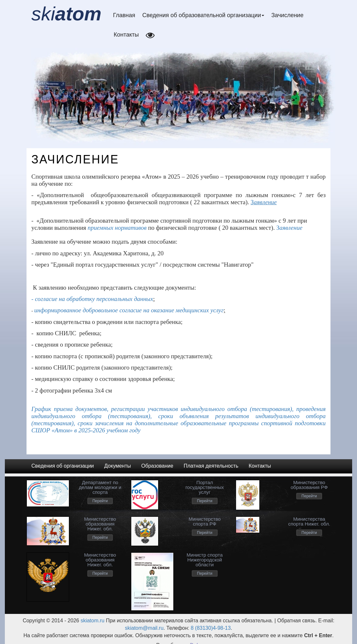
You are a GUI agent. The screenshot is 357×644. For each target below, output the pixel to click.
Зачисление (287, 15)
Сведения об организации (63, 466)
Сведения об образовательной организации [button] (203, 15)
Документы (117, 466)
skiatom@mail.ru (144, 628)
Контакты (126, 35)
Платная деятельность (211, 466)
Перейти (100, 501)
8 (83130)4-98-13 (211, 628)
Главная (124, 15)
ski (66, 14)
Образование (157, 466)
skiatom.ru (92, 621)
